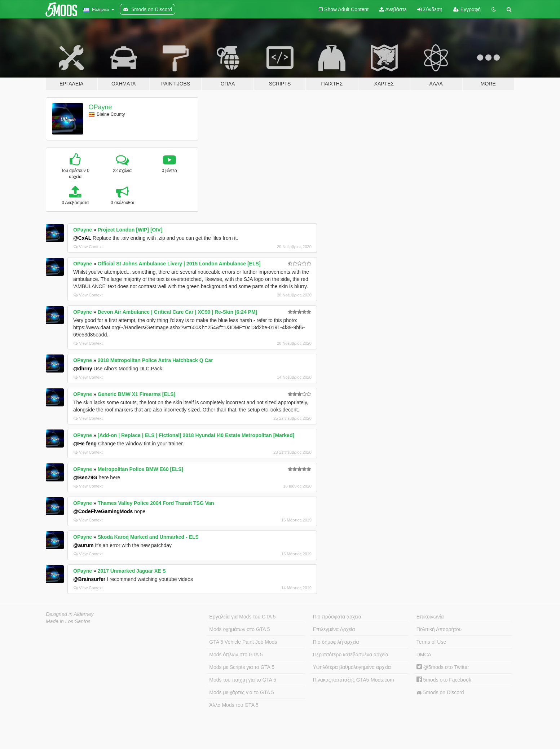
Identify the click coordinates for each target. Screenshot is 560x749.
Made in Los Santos (68, 621)
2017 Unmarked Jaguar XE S (132, 571)
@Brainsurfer (89, 579)
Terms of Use (431, 642)
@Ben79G (85, 477)
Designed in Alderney (70, 614)
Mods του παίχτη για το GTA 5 (243, 680)
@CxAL (82, 238)
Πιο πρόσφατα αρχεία (337, 617)
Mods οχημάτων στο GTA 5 (239, 629)
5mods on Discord (440, 693)
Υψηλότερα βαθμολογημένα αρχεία (352, 667)
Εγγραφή (467, 9)
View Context (88, 247)
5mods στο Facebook (444, 680)
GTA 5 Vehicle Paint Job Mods (243, 642)
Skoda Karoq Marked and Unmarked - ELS (148, 537)
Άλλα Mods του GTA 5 (234, 705)
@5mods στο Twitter (443, 667)
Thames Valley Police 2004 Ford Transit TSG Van (156, 503)
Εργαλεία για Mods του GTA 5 (242, 617)
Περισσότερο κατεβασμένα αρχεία (351, 655)
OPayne (100, 107)
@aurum (83, 545)
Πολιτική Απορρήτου (439, 629)
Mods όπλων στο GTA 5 (236, 655)
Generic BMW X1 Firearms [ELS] (137, 394)
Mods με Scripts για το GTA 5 (242, 667)
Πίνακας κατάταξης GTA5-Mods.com (354, 680)
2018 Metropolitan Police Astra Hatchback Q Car (155, 360)
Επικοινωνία (430, 617)
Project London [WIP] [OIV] (130, 230)
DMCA (424, 655)
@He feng (85, 444)
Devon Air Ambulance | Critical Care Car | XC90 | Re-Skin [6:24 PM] (178, 312)
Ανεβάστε (393, 9)
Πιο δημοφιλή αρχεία (336, 642)
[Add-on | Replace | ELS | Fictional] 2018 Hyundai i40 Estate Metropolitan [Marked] (196, 435)
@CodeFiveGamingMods (103, 511)
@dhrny (83, 369)
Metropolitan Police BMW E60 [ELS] (140, 469)
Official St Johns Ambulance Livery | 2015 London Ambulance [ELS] (179, 264)
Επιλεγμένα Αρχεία (334, 629)
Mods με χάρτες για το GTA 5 (241, 692)
